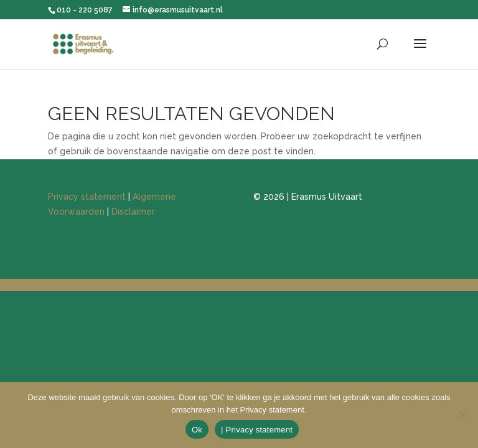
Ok (197, 430)
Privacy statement (87, 197)
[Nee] (462, 415)
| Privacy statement (257, 430)
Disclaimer (133, 212)
